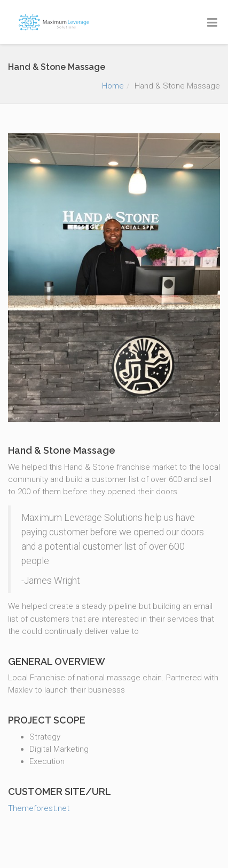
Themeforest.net (39, 808)
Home (113, 86)
